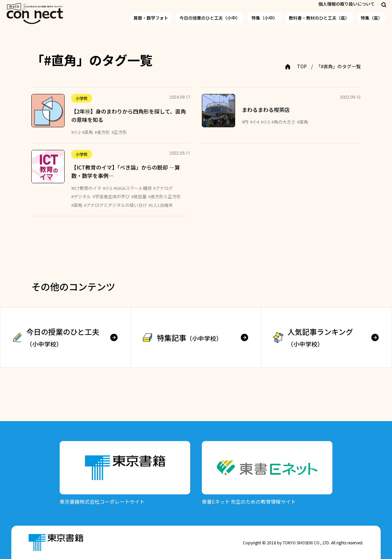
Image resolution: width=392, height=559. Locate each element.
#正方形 (119, 132)
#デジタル (81, 196)
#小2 (76, 132)
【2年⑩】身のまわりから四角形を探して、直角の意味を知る (129, 116)
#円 (245, 122)
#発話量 (139, 196)
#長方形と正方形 (165, 196)
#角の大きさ (283, 122)
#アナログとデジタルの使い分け (115, 205)
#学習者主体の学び (111, 196)
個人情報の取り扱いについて (347, 4)
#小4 (255, 122)
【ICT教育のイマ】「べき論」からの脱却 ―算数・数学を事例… (126, 172)
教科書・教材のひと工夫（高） (319, 18)
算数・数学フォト (151, 18)
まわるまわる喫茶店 (266, 110)
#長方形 (102, 132)
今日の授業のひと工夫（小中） (210, 18)
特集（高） (372, 18)
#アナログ (163, 188)
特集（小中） (264, 18)
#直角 (87, 132)
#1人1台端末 (161, 205)
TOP (302, 66)
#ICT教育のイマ (86, 188)
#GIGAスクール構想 (133, 188)
